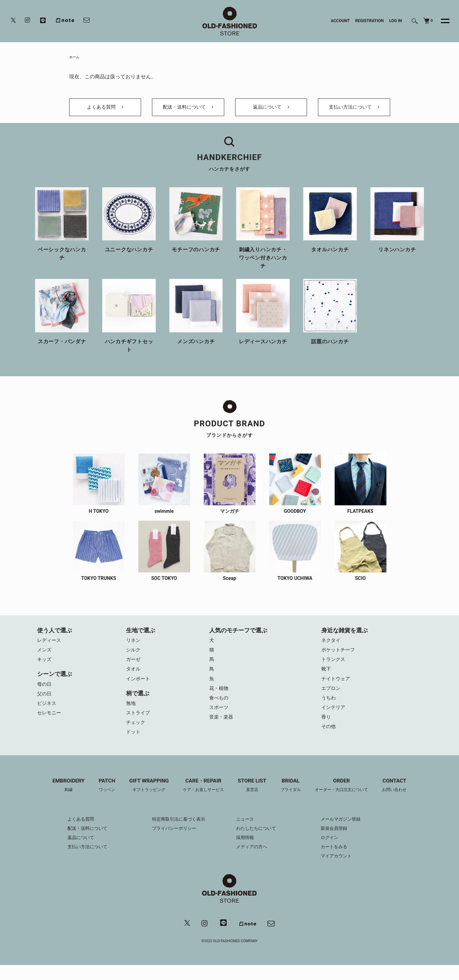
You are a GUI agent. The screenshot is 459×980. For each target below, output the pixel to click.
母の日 (45, 694)
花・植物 (219, 699)
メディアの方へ (253, 860)
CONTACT (403, 800)
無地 (131, 715)
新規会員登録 (339, 842)
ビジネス (47, 715)
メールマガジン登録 (347, 833)
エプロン (332, 699)
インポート (139, 689)
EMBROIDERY (59, 800)
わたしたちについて (258, 842)
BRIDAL (293, 800)
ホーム (75, 58)
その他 (329, 740)
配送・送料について (188, 112)
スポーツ (219, 720)
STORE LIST (253, 800)
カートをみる (339, 860)
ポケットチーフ (339, 659)
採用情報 (246, 851)
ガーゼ (134, 669)
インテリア (334, 720)
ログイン (335, 851)
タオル (134, 679)
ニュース (246, 833)
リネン (134, 648)
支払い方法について (354, 112)
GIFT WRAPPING (144, 800)
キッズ (45, 669)
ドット (134, 745)
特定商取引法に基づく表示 (176, 833)
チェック (136, 735)
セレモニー (50, 725)
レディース (50, 648)
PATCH (100, 800)
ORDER (347, 800)
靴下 (326, 679)
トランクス (334, 669)
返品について (271, 112)
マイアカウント (342, 870)
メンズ (45, 659)
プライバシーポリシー (171, 842)
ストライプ (139, 725)
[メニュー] (441, 21)
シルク (134, 659)
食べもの (219, 710)
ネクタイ (332, 648)
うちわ (329, 710)
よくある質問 (105, 112)
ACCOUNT (340, 21)
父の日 (45, 705)
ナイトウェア (337, 689)
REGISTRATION (369, 21)
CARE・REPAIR (201, 800)
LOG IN (396, 21)
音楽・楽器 (222, 730)
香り (326, 730)
